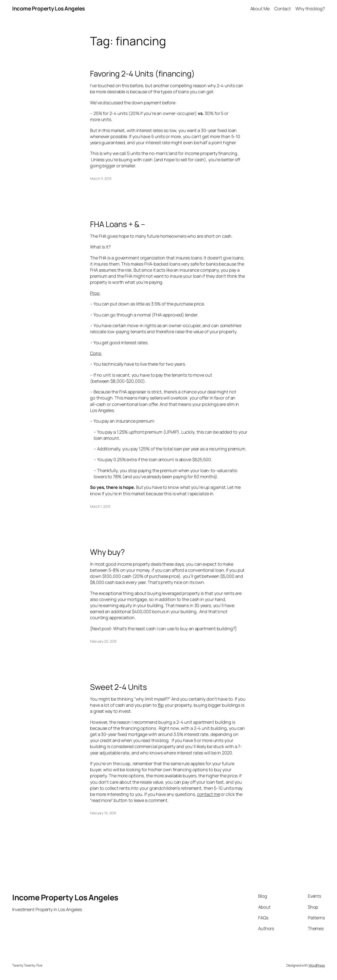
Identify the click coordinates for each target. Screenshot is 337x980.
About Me (260, 9)
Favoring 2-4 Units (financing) (142, 74)
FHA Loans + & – (118, 224)
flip (161, 705)
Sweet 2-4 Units (118, 687)
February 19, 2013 (103, 813)
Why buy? (107, 552)
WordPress (317, 965)
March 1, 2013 (100, 506)
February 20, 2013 (103, 641)
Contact (282, 9)
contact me (209, 794)
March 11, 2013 (101, 178)
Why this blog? (310, 9)
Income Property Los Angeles (49, 9)
